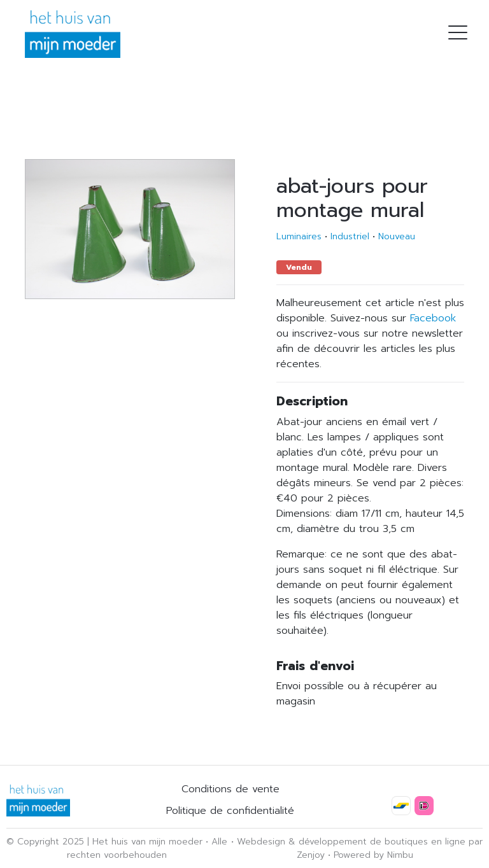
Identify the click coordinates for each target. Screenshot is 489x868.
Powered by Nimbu (373, 855)
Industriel (350, 236)
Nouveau (397, 236)
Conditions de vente (230, 789)
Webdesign (261, 842)
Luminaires (299, 236)
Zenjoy (311, 855)
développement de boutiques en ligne (382, 842)
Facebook (433, 318)
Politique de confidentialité (230, 811)
